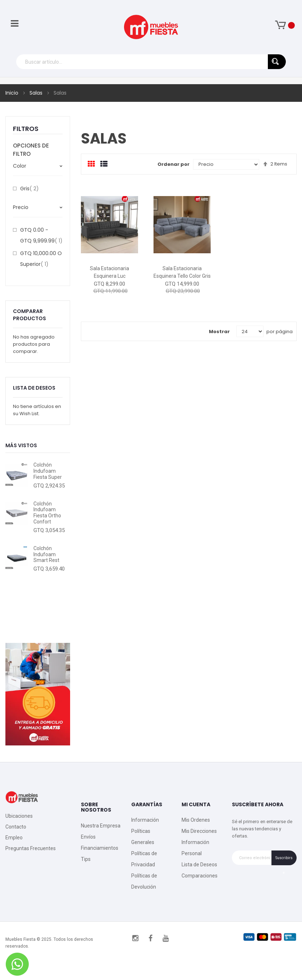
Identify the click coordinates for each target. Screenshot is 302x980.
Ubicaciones (19, 816)
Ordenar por (173, 164)
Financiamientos (100, 848)
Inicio (13, 93)
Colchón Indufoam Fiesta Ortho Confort (47, 513)
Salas (37, 93)
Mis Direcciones (199, 831)
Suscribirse (284, 861)
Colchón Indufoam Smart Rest (46, 554)
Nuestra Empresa (101, 826)
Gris (29, 188)
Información (145, 820)
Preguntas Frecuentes (31, 848)
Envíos (88, 837)
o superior (41, 259)
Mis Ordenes (196, 820)
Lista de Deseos (199, 865)
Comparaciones (200, 876)
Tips (86, 859)
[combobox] (151, 62)
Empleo (14, 838)
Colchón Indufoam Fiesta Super (48, 471)
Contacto (16, 827)
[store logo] (151, 27)
